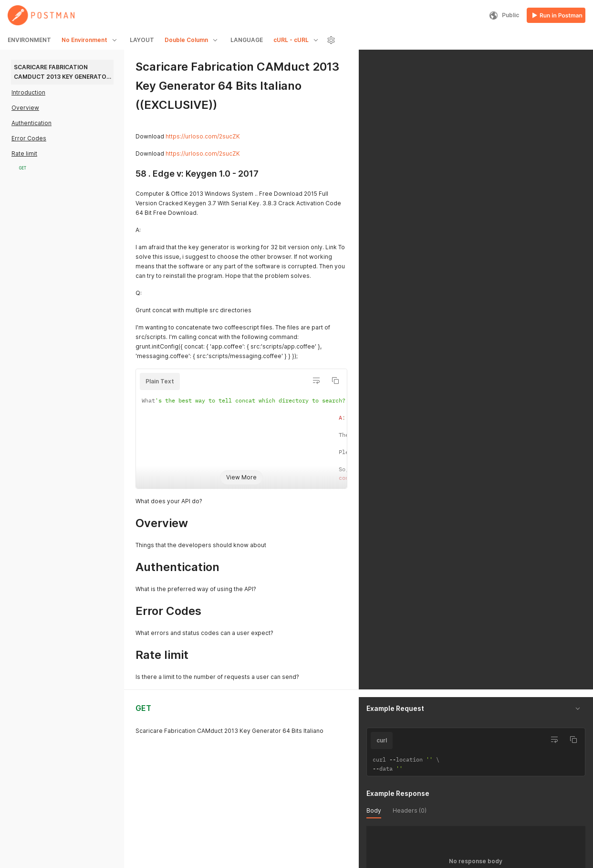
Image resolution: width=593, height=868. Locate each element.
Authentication (31, 123)
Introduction (28, 92)
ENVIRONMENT (29, 40)
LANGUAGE (247, 40)
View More (241, 477)
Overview (25, 108)
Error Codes (29, 138)
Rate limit (24, 153)
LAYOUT (142, 40)
